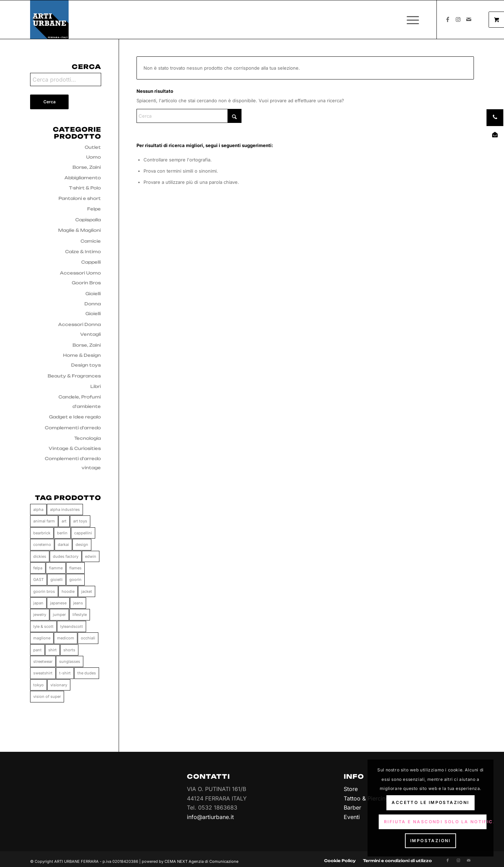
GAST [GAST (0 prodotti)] (38, 580)
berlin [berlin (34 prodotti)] (62, 533)
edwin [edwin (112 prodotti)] (91, 556)
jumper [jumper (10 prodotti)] (59, 615)
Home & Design (82, 355)
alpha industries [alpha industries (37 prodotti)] (65, 509)
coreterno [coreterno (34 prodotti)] (42, 545)
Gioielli (93, 294)
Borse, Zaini (87, 167)
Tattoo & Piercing (366, 798)
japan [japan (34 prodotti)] (38, 603)
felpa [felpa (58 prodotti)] (38, 568)
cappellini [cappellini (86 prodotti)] (83, 533)
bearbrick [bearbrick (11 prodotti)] (42, 533)
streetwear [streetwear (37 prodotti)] (43, 661)
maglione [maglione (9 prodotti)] (42, 638)
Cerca (50, 102)
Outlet (93, 147)
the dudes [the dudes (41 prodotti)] (87, 673)
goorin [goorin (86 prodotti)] (75, 580)
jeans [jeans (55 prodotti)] (78, 603)
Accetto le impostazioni (430, 802)
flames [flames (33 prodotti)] (75, 568)
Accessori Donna (79, 324)
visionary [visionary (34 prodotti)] (59, 685)
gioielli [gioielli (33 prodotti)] (57, 580)
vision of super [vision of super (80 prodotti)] (47, 696)
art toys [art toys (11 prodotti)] (80, 521)
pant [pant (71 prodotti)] (37, 650)
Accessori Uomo (80, 273)
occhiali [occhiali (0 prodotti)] (88, 638)
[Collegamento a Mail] (469, 19)
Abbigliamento (83, 178)
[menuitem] (415, 20)
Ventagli (90, 334)
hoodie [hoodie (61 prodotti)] (68, 591)
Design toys (86, 365)
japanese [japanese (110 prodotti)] (58, 603)
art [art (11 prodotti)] (64, 521)
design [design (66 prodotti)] (82, 545)
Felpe (94, 209)
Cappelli (91, 262)
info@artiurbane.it (210, 817)
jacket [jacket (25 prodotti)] (87, 591)
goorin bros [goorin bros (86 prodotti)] (44, 591)
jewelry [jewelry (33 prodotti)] (40, 615)
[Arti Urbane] (49, 20)
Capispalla (88, 220)
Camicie (91, 241)
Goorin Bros (86, 283)
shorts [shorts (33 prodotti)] (69, 650)
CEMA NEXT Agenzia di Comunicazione (201, 857)
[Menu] (411, 20)
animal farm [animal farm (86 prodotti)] (44, 521)
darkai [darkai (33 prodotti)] (63, 545)
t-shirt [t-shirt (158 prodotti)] (65, 673)
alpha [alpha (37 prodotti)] (38, 509)
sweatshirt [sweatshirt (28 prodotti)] (43, 673)
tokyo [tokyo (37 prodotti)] (38, 685)
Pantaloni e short (80, 198)
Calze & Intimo (83, 252)
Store (351, 789)
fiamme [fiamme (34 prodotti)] (56, 568)
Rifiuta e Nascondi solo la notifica (435, 822)
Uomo (93, 157)
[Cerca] (189, 116)
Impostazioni (430, 841)
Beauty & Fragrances (74, 376)
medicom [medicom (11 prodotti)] (66, 638)
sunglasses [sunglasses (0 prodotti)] (70, 661)
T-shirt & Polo (85, 188)
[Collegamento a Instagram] (458, 19)
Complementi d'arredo (73, 428)
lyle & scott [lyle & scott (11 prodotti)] (43, 626)
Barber (352, 807)
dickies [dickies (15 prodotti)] (40, 556)
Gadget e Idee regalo (75, 417)
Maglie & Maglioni (79, 230)
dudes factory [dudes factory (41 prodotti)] (66, 556)
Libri (96, 386)
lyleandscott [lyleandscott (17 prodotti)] (72, 626)
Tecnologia (87, 438)
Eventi (352, 817)
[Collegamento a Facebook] (448, 19)
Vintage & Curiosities (75, 448)
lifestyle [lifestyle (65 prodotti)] (80, 615)
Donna (93, 304)
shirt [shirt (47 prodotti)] (52, 650)
